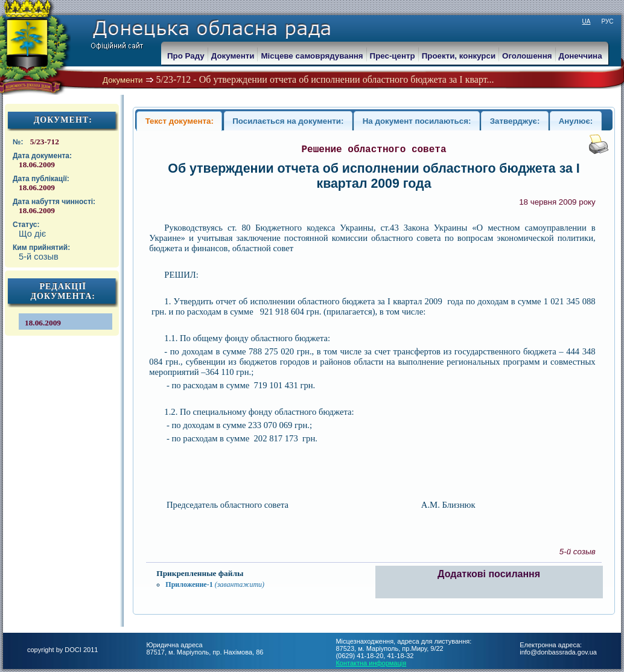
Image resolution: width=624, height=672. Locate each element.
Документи (123, 80)
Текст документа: (180, 121)
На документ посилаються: (417, 121)
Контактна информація (371, 663)
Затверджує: (515, 121)
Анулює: (576, 121)
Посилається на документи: (288, 121)
